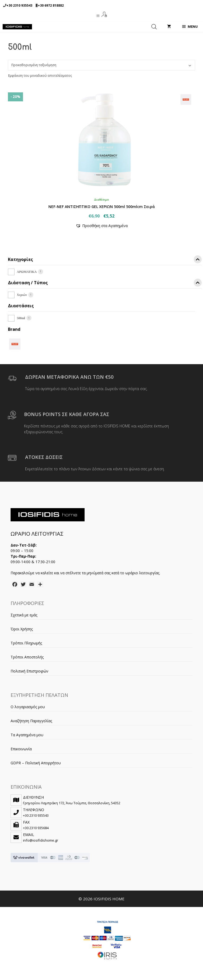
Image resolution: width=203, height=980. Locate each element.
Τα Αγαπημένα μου (27, 735)
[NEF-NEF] (15, 344)
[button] (102, 226)
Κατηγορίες (105, 260)
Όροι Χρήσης (22, 629)
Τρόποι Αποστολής (27, 657)
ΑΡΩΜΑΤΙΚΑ (27, 272)
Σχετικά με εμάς (24, 615)
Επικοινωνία (21, 749)
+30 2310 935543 (19, 5)
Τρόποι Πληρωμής (26, 643)
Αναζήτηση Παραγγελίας (31, 721)
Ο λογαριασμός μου (28, 707)
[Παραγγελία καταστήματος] (101, 65)
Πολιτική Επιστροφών (29, 671)
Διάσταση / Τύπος (105, 284)
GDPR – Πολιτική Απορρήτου (36, 763)
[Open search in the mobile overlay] (154, 27)
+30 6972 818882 (51, 5)
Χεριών (22, 295)
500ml (21, 318)
